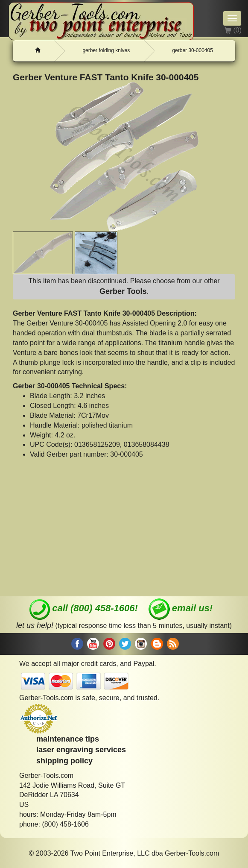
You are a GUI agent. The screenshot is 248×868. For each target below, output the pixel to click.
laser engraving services (81, 750)
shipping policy (64, 761)
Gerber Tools (123, 291)
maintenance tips (68, 739)
